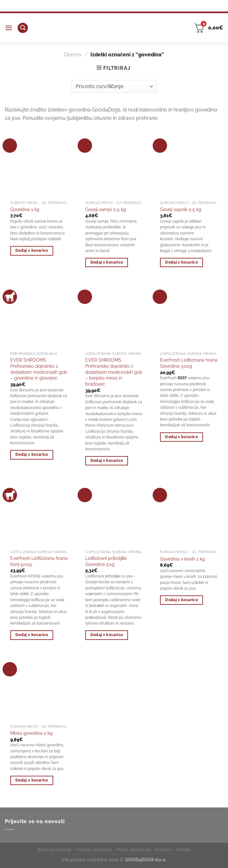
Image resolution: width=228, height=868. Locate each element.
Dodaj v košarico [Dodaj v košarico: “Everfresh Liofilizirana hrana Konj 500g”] (32, 635)
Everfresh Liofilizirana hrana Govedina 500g (189, 363)
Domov (73, 55)
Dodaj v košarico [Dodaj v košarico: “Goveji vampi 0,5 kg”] (107, 262)
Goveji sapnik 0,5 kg (181, 209)
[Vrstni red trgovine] (114, 86)
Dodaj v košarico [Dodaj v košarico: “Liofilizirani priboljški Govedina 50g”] (107, 635)
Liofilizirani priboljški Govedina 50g (106, 561)
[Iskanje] (23, 28)
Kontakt (183, 850)
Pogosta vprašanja (94, 850)
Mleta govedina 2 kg (31, 733)
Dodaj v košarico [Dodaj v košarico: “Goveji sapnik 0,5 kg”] (182, 262)
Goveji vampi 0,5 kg (106, 209)
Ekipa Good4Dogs (55, 850)
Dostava (163, 850)
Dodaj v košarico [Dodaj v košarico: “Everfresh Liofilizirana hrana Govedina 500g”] (182, 437)
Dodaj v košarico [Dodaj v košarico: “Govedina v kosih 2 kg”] (182, 600)
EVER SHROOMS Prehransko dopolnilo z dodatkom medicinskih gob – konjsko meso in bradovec (114, 372)
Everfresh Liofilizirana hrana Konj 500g (39, 561)
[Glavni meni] (9, 28)
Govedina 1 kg (25, 209)
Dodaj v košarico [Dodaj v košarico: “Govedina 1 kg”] (32, 250)
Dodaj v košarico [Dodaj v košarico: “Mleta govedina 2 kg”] (32, 780)
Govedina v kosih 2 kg (182, 559)
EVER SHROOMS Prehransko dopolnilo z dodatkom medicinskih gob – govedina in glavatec (39, 369)
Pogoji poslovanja (134, 850)
